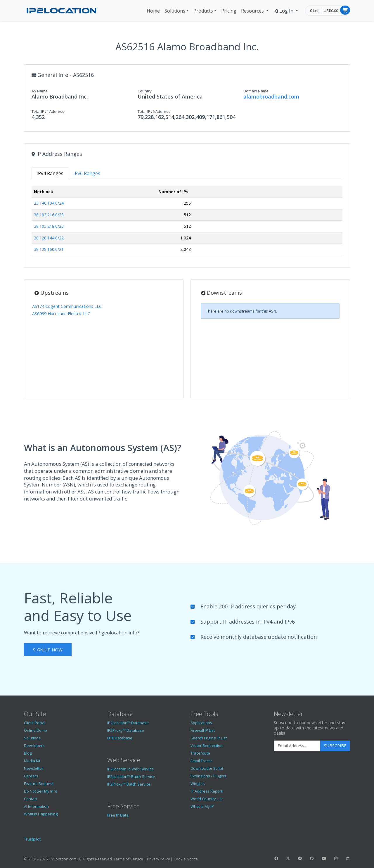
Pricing (229, 11)
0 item (315, 11)
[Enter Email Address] (297, 746)
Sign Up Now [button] (48, 650)
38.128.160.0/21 (49, 249)
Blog (28, 753)
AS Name (40, 91)
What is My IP (202, 806)
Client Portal (35, 723)
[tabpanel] (187, 223)
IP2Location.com (63, 859)
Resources (253, 11)
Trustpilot (32, 839)
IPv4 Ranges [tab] (50, 173)
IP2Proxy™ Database (126, 730)
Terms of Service (128, 859)
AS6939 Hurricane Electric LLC (61, 314)
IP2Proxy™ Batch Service (129, 784)
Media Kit (32, 761)
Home (153, 11)
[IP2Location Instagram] (336, 858)
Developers (34, 746)
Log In (284, 11)
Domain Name (256, 91)
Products (203, 11)
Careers (31, 776)
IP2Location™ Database (128, 723)
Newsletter (34, 768)
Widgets (198, 784)
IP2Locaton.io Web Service (130, 769)
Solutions (175, 11)
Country (145, 91)
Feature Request (39, 784)
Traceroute (200, 753)
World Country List (207, 799)
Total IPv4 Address (48, 111)
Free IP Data (118, 815)
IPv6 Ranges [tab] (87, 173)
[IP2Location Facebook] (276, 858)
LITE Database (120, 738)
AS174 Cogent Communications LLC (67, 306)
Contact (31, 799)
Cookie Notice (186, 859)
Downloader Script (207, 768)
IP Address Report (206, 791)
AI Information (36, 806)
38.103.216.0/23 (49, 215)
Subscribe (335, 746)
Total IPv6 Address (154, 111)
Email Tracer (201, 761)
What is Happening (41, 814)
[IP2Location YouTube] (324, 858)
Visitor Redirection (207, 746)
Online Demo (36, 730)
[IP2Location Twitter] (288, 858)
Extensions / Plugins (208, 776)
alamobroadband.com (271, 96)
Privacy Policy (158, 859)
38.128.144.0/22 (49, 238)
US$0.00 (331, 11)
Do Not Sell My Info (41, 791)
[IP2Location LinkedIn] (348, 858)
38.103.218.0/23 (49, 226)
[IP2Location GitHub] (312, 858)
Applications (201, 723)
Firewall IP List (203, 730)
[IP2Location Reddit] (300, 858)
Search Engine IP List (209, 738)
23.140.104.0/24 (49, 203)
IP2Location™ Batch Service (131, 776)
